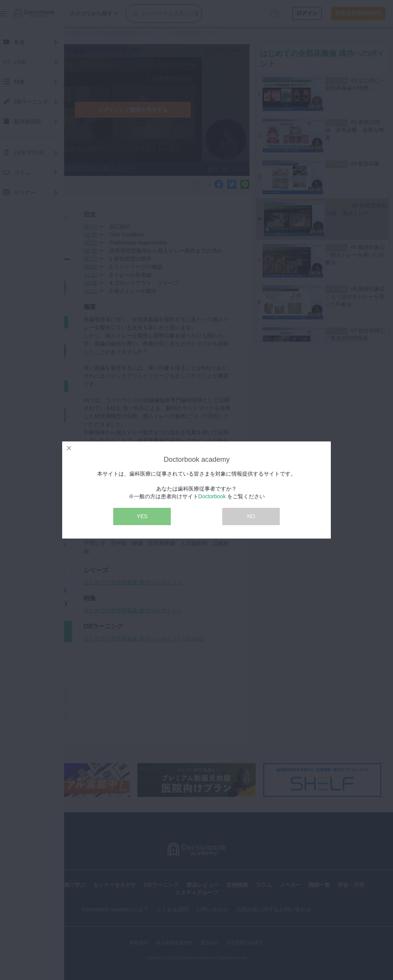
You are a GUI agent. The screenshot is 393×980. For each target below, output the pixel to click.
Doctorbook (212, 496)
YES (142, 516)
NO (251, 516)
